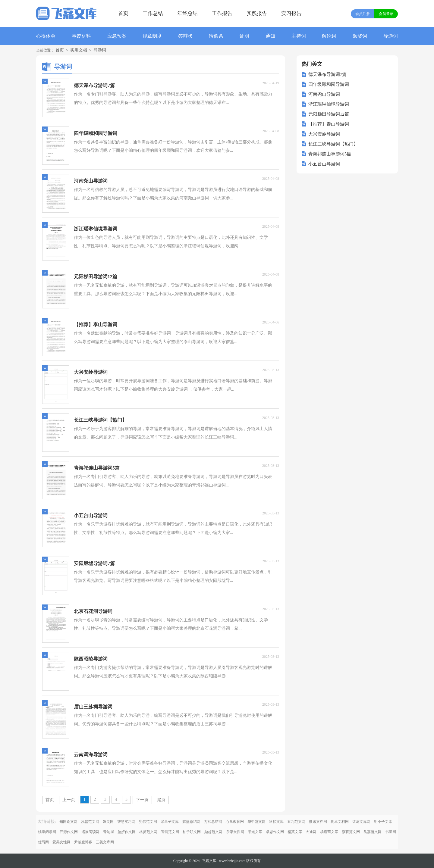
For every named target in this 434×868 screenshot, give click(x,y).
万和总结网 (213, 822)
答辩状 (185, 36)
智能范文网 (170, 832)
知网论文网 (68, 822)
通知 (270, 36)
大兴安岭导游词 (324, 134)
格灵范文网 (148, 832)
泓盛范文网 (90, 822)
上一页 (69, 800)
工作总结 (153, 13)
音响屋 (108, 832)
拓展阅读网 (90, 832)
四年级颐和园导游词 (329, 84)
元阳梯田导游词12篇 (329, 114)
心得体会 (46, 36)
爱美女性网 (61, 842)
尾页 (161, 800)
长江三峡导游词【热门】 (333, 144)
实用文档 (79, 50)
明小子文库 (383, 822)
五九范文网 (296, 822)
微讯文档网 (318, 822)
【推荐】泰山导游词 (329, 124)
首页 (123, 13)
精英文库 (295, 832)
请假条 (216, 36)
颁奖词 (360, 36)
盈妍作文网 (127, 832)
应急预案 (117, 36)
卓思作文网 (275, 832)
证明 (244, 36)
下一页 (142, 800)
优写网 (43, 842)
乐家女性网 (235, 832)
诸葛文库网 (361, 822)
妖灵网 (108, 822)
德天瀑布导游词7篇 (328, 74)
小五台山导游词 (324, 164)
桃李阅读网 (47, 832)
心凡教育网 (235, 822)
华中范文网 (256, 822)
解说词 (329, 36)
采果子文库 (170, 822)
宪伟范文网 (148, 822)
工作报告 (222, 13)
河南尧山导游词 (324, 94)
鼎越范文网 (213, 832)
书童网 (391, 832)
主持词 (299, 36)
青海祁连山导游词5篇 (330, 154)
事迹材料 (81, 36)
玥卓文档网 (340, 822)
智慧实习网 (126, 822)
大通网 (311, 832)
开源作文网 (69, 832)
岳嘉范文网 (373, 832)
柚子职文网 (192, 832)
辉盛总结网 (191, 822)
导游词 (391, 36)
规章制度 (152, 36)
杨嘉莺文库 (329, 832)
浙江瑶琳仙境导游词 (329, 104)
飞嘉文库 (209, 861)
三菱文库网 (105, 842)
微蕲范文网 (351, 832)
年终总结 (187, 13)
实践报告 (257, 13)
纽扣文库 (276, 822)
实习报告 (291, 13)
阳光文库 (255, 832)
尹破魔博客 (83, 842)
